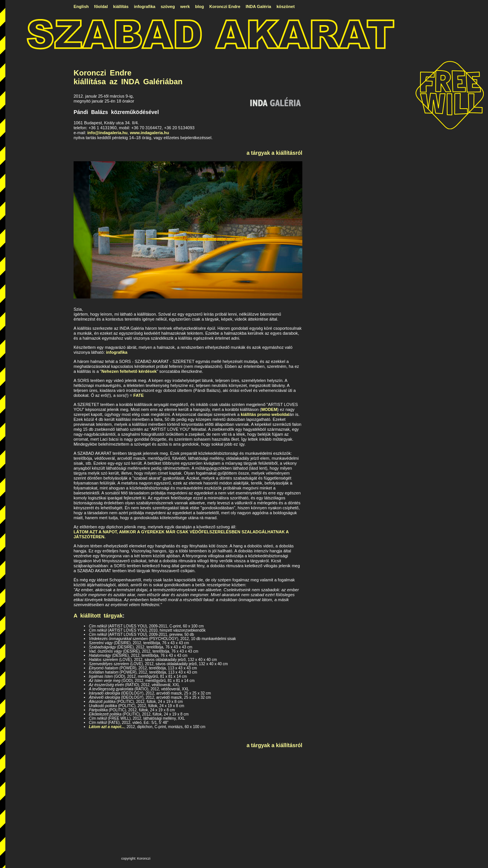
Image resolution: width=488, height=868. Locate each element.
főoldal (101, 6)
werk (185, 6)
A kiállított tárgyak (98, 616)
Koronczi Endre (225, 6)
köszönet (286, 6)
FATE (139, 395)
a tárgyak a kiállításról (274, 153)
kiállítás (121, 6)
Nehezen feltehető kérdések (129, 371)
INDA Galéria (258, 6)
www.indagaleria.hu (150, 133)
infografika (144, 6)
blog (200, 6)
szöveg (168, 6)
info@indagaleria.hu (107, 133)
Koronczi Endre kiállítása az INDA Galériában (128, 77)
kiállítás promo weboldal (265, 414)
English (81, 6)
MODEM (269, 409)
